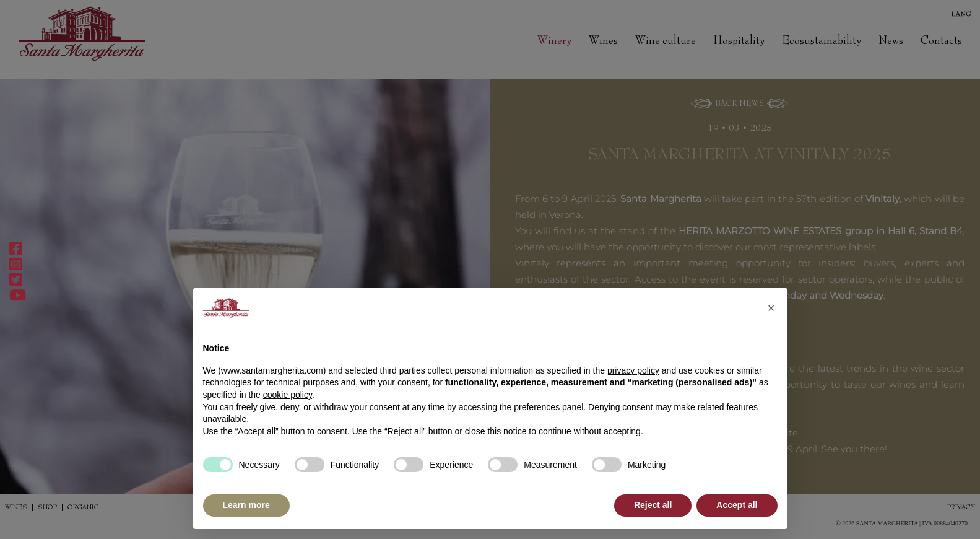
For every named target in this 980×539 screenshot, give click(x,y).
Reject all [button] (653, 505)
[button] (771, 308)
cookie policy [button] (288, 395)
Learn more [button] (246, 505)
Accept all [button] (737, 505)
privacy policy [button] (633, 370)
